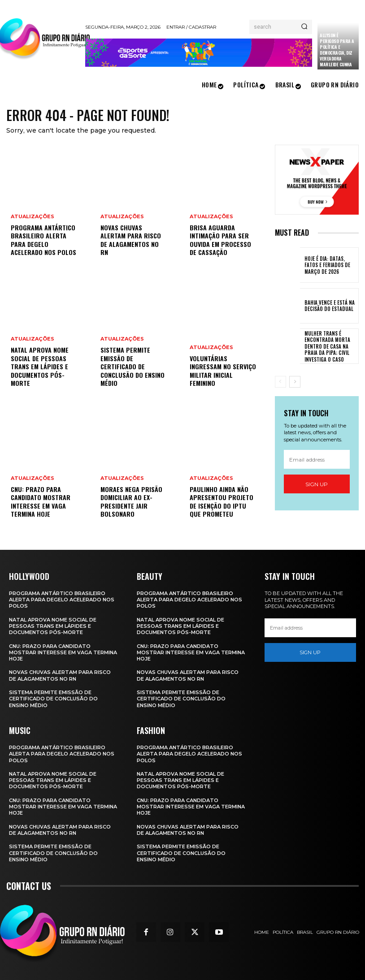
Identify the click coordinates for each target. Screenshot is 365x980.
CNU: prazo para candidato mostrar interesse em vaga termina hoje (41, 502)
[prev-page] (280, 381)
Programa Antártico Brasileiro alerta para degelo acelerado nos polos (43, 240)
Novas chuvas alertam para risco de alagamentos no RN (130, 240)
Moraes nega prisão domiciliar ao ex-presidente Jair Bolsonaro (131, 502)
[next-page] (295, 381)
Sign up (317, 484)
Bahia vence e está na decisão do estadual (329, 306)
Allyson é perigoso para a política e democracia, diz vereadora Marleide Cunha (337, 50)
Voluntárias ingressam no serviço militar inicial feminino (223, 371)
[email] (317, 460)
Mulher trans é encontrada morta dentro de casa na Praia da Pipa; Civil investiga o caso (326, 346)
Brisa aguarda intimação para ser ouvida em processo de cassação (220, 240)
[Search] (304, 27)
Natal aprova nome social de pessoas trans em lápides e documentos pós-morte (39, 367)
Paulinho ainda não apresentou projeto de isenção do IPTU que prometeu (221, 502)
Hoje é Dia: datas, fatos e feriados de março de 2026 (326, 265)
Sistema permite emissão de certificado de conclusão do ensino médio (132, 367)
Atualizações (33, 217)
